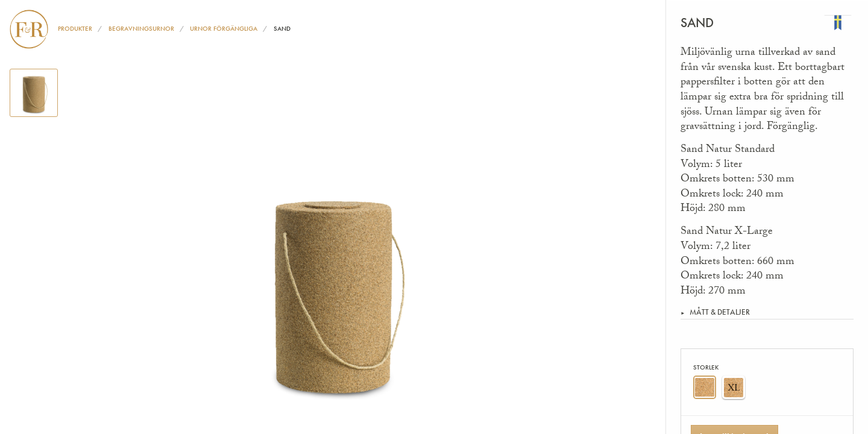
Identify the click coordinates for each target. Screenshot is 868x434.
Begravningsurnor (141, 28)
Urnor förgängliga (224, 28)
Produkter (75, 28)
